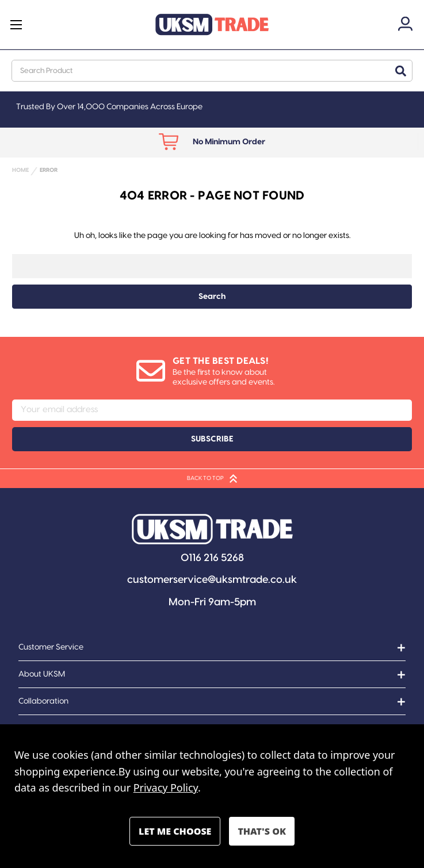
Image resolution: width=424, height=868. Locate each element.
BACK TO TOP (212, 479)
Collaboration (43, 701)
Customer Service (51, 647)
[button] (212, 529)
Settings (175, 831)
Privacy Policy (166, 788)
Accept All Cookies (261, 831)
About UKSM (42, 674)
